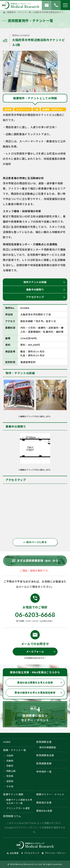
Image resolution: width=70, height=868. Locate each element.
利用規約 (47, 827)
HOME (7, 742)
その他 (10, 786)
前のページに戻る (35, 542)
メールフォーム (41, 651)
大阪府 (10, 755)
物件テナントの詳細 (44, 282)
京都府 (10, 766)
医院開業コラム (12, 816)
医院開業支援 (44, 742)
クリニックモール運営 (18, 808)
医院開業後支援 (45, 755)
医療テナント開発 (13, 794)
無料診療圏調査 (48, 747)
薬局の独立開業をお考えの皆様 (40, 682)
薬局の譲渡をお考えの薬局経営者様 (38, 693)
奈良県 (10, 776)
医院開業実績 (44, 763)
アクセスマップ (46, 297)
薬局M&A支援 (44, 811)
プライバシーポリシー (28, 827)
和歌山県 (11, 771)
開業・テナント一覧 (15, 750)
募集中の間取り (46, 289)
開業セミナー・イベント (50, 794)
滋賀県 (10, 781)
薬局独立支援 (44, 802)
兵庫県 (10, 761)
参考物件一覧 (44, 772)
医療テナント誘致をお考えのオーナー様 (19, 801)
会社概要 (13, 853)
